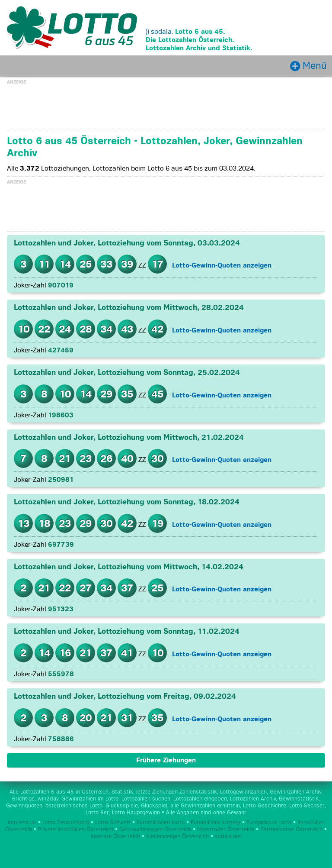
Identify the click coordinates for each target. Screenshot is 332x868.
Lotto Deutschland (66, 823)
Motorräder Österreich (226, 830)
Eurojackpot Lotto (269, 823)
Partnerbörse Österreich (291, 830)
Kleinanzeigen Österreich (177, 837)
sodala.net (228, 837)
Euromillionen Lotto (161, 823)
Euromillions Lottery (215, 823)
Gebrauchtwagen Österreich (155, 830)
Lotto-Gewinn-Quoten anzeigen (222, 265)
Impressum (22, 823)
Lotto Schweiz (113, 823)
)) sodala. (160, 32)
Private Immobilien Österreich (76, 830)
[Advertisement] (166, 106)
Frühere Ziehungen (166, 761)
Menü (314, 66)
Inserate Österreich (115, 837)
